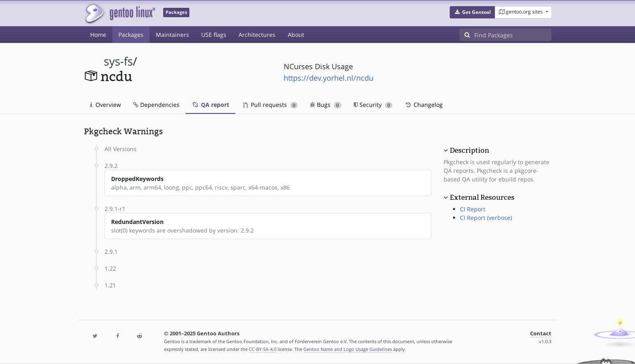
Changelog (424, 105)
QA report (211, 105)
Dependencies (156, 105)
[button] (472, 12)
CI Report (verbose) (486, 218)
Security (373, 105)
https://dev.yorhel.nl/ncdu (329, 78)
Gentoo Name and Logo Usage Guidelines (348, 349)
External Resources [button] (482, 197)
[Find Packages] (513, 35)
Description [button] (469, 150)
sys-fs (118, 61)
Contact (541, 333)
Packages (131, 35)
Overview (106, 105)
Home (98, 35)
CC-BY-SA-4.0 (263, 349)
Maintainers (172, 35)
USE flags (214, 35)
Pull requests (271, 105)
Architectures (257, 35)
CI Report (473, 209)
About (296, 35)
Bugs (326, 105)
